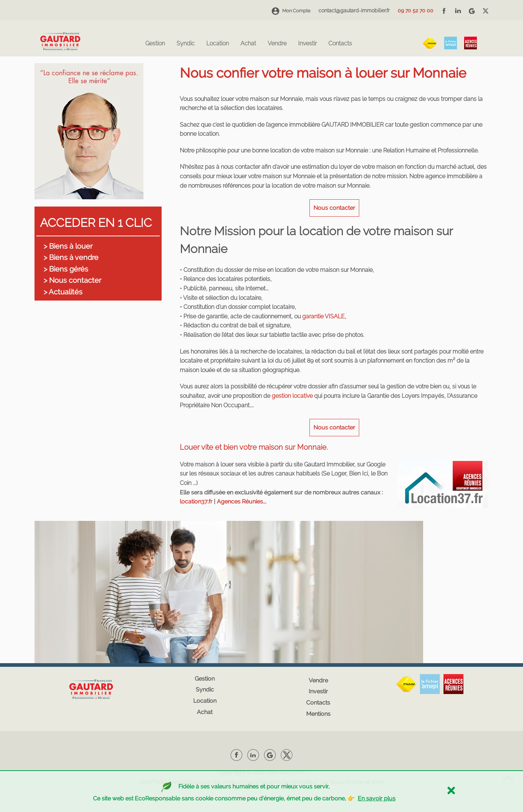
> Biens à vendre (71, 257)
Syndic (186, 44)
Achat (248, 44)
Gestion (155, 44)
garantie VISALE (323, 316)
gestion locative (292, 396)
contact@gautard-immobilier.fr (354, 11)
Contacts (340, 44)
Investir (307, 44)
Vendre (277, 44)
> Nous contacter (72, 280)
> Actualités (63, 292)
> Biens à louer (68, 246)
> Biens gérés (66, 269)
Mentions (318, 714)
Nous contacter (334, 208)
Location (218, 44)
